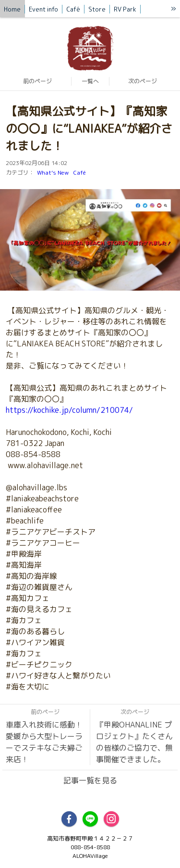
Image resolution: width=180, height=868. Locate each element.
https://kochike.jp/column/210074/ (69, 410)
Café (80, 172)
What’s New (53, 172)
